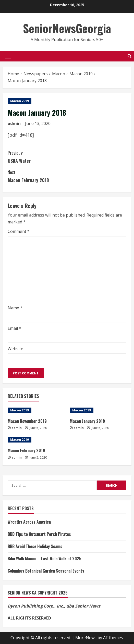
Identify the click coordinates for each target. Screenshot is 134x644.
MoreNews (86, 638)
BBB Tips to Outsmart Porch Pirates (39, 534)
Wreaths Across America (29, 522)
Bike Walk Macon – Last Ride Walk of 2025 (45, 559)
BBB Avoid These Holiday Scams (35, 546)
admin (14, 123)
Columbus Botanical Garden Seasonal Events (46, 571)
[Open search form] (130, 56)
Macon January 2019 (87, 421)
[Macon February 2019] (36, 440)
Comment (19, 231)
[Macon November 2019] (36, 410)
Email (14, 328)
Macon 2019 (20, 101)
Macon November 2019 (27, 421)
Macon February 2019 (26, 450)
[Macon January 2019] (98, 410)
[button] (8, 56)
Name (15, 308)
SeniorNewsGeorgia (67, 28)
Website (15, 349)
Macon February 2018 (67, 176)
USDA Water (67, 156)
